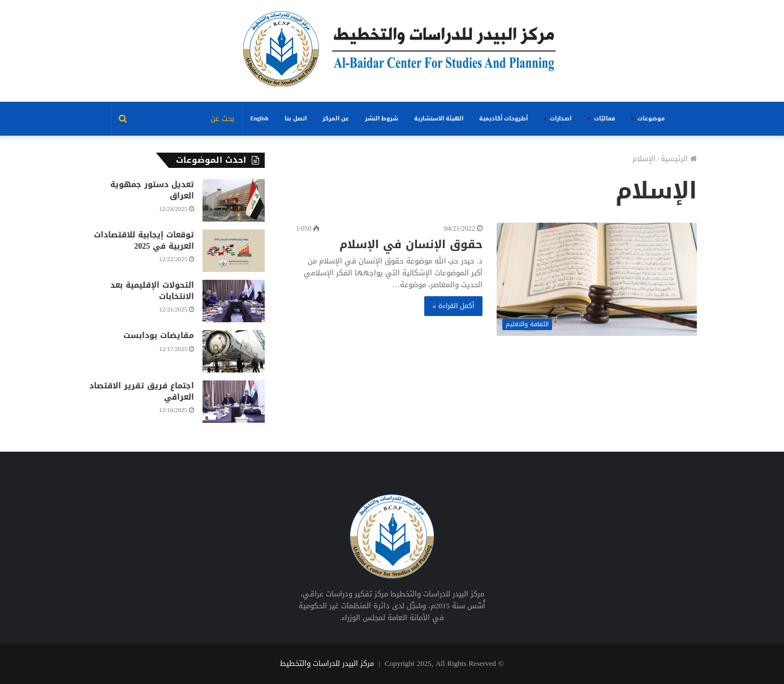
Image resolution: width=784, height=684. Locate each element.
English (259, 118)
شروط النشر (382, 118)
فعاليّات (604, 118)
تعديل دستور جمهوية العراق (152, 190)
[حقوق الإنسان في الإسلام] (597, 279)
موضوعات (651, 118)
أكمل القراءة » (453, 306)
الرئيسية (679, 159)
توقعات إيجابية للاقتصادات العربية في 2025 (144, 241)
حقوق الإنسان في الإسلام (411, 244)
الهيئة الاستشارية (439, 118)
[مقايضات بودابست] (234, 351)
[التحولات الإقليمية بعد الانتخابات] (234, 301)
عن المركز (336, 118)
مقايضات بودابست (159, 335)
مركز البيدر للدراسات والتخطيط (327, 663)
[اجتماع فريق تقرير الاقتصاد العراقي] (234, 402)
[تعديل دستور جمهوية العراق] (234, 200)
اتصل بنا (296, 118)
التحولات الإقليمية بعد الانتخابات (152, 291)
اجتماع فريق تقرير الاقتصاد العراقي (142, 391)
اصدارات (561, 118)
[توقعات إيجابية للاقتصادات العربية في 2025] (234, 251)
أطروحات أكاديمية (503, 118)
